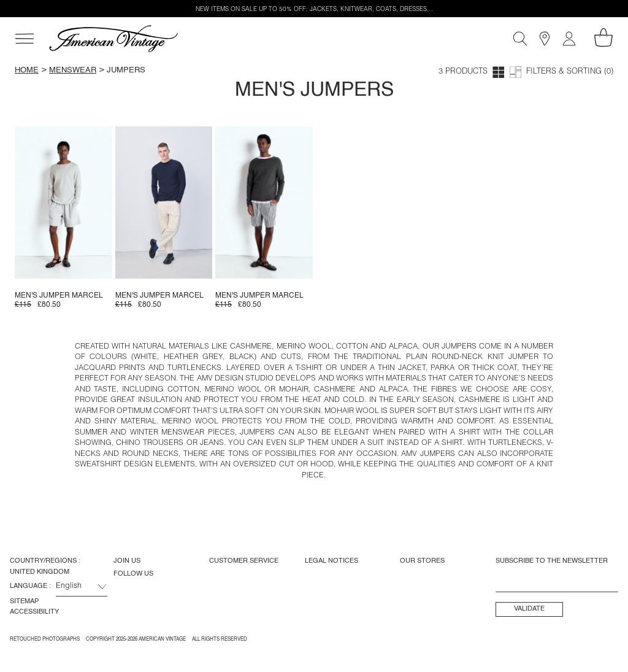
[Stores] (545, 39)
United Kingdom (40, 572)
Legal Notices (331, 561)
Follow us (133, 574)
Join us (127, 561)
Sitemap (24, 601)
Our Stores (422, 561)
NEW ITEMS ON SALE (226, 10)
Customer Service (244, 561)
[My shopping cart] (603, 37)
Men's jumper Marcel (59, 296)
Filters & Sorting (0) (570, 72)
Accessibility (34, 612)
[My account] (569, 39)
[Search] (520, 39)
